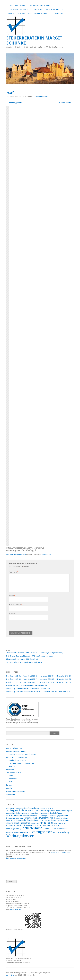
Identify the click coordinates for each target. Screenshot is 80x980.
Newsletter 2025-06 (13, 679)
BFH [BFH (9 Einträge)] (71, 811)
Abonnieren (13, 779)
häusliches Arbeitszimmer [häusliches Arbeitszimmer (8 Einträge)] (60, 820)
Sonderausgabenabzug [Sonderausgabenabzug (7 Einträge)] (14, 829)
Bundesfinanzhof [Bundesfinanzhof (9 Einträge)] (13, 813)
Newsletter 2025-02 (13, 676)
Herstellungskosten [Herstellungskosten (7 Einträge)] (45, 820)
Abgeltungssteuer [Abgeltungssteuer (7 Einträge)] (12, 808)
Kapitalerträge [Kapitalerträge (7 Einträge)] (35, 823)
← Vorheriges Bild (14, 103)
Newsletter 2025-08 (47, 679)
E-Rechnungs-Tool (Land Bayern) (18, 656)
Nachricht (14, 572)
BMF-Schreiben (32, 653)
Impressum (59, 14)
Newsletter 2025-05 (64, 676)
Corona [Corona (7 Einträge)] (21, 813)
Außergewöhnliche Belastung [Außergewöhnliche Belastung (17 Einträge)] (23, 811)
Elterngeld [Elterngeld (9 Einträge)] (44, 816)
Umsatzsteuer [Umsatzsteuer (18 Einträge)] (51, 828)
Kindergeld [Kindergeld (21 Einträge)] (46, 823)
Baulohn (12, 767)
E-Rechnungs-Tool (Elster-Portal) (51, 653)
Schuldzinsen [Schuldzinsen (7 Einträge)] (55, 825)
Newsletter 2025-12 (47, 682)
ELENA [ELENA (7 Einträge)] (38, 816)
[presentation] (28, 625)
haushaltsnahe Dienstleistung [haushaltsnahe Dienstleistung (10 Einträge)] (26, 820)
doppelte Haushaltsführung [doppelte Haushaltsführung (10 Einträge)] (53, 813)
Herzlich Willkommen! (17, 6)
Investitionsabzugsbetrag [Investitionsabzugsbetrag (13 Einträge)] (18, 823)
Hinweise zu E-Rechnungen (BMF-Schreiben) (22, 659)
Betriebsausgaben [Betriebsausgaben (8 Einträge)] (46, 811)
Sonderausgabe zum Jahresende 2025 (56, 692)
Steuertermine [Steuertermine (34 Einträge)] (32, 828)
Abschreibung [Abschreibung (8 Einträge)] (23, 808)
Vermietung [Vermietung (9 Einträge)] (27, 832)
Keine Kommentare (41, 96)
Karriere (11, 14)
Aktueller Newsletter (55, 10)
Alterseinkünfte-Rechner (15, 653)
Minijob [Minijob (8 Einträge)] (20, 825)
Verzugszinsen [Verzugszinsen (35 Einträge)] (42, 832)
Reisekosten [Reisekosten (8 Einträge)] (37, 825)
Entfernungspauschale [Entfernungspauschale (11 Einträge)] (58, 815)
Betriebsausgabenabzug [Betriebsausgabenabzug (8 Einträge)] (61, 811)
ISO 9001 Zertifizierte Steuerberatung (23, 754)
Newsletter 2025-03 (30, 676)
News (11, 776)
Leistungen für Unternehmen (20, 10)
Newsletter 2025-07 (30, 679)
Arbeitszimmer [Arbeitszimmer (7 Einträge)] (49, 808)
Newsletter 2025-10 (13, 682)
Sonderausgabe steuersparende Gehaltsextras (23, 692)
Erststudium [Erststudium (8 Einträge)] (11, 818)
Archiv (11, 782)
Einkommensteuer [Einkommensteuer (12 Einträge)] (14, 815)
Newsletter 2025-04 (47, 676)
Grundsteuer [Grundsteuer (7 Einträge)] (11, 820)
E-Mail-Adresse (15, 605)
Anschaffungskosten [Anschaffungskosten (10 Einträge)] (36, 808)
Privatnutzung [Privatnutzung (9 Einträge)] (28, 825)
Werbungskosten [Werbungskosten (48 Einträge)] (20, 836)
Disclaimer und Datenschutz (40, 14)
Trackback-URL (47, 555)
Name (12, 596)
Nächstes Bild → (66, 103)
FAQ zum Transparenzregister (43, 656)
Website (12, 614)
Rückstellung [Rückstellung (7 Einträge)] (46, 825)
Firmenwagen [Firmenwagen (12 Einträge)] (30, 818)
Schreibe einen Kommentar (16, 555)
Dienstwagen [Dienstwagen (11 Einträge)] (36, 813)
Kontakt (21, 14)
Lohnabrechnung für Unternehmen (21, 763)
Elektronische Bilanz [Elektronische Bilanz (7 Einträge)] (29, 816)
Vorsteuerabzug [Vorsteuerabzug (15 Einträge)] (61, 832)
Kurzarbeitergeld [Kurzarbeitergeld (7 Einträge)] (12, 825)
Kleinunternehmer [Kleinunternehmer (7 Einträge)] (59, 823)
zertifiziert (10, 975)
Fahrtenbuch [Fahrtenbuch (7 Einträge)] (19, 818)
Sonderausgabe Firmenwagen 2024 (34, 685)
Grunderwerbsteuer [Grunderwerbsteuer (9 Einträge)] (61, 818)
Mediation (38, 10)
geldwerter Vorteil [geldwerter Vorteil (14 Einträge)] (45, 818)
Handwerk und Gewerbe (18, 760)
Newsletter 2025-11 (30, 682)
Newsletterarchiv (12, 685)
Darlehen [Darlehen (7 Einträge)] (27, 813)
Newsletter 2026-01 (64, 682)
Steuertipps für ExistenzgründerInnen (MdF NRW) (24, 662)
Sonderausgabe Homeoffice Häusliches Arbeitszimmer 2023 (28, 689)
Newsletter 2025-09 (64, 679)
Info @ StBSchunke (16, 910)
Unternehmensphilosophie (39, 6)
